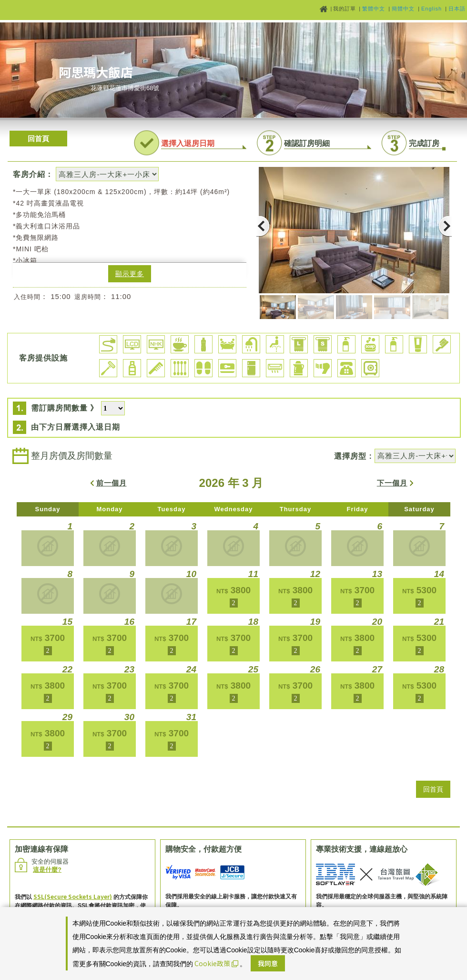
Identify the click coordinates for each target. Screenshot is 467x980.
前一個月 (112, 483)
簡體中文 (403, 9)
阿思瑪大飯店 (96, 72)
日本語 (457, 9)
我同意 (268, 963)
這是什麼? (47, 870)
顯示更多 (130, 274)
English (431, 9)
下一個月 (392, 483)
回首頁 (38, 139)
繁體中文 (374, 9)
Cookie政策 (216, 963)
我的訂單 (345, 9)
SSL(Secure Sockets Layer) (73, 896)
